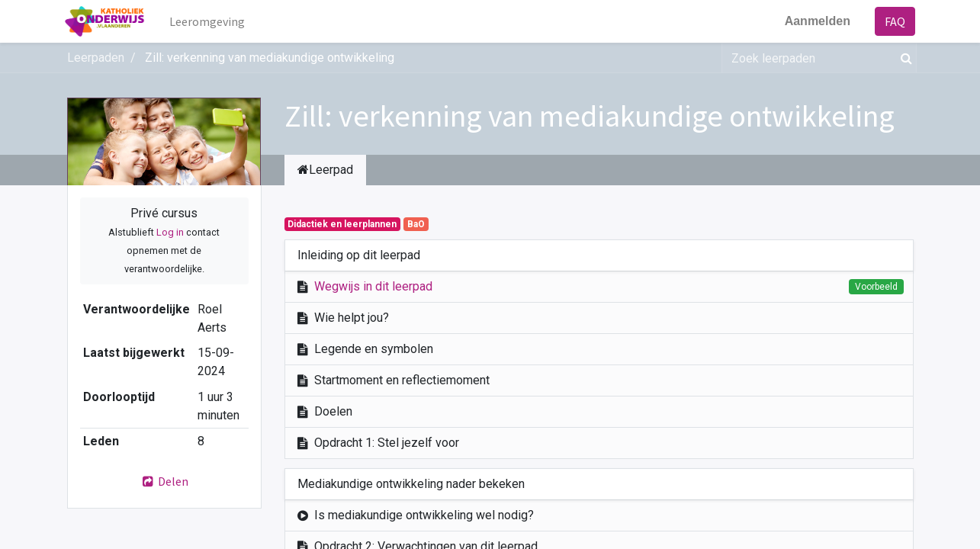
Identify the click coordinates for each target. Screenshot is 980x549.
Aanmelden (815, 21)
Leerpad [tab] (325, 170)
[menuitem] (209, 21)
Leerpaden (96, 58)
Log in (170, 232)
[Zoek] (903, 58)
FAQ (893, 21)
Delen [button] (164, 481)
